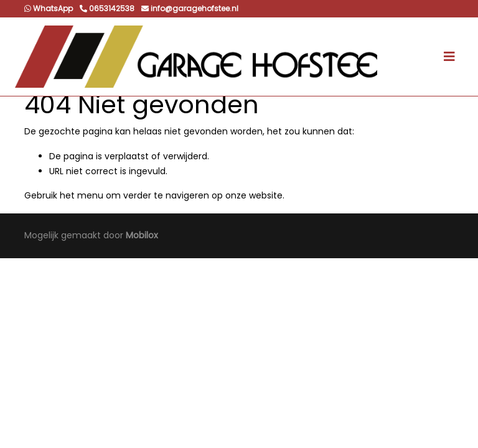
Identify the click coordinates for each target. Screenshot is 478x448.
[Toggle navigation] (449, 57)
